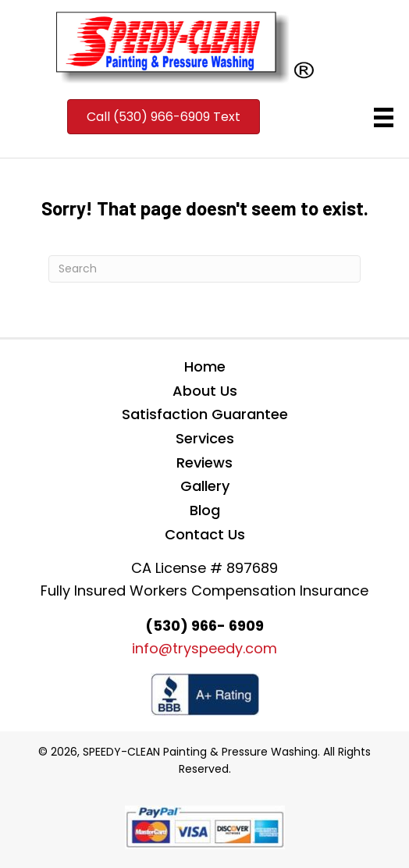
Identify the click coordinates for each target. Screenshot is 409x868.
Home (205, 366)
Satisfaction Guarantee (205, 414)
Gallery (205, 486)
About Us (205, 391)
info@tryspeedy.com (204, 648)
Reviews (204, 462)
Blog (205, 510)
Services (205, 438)
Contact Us (205, 534)
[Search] (204, 269)
